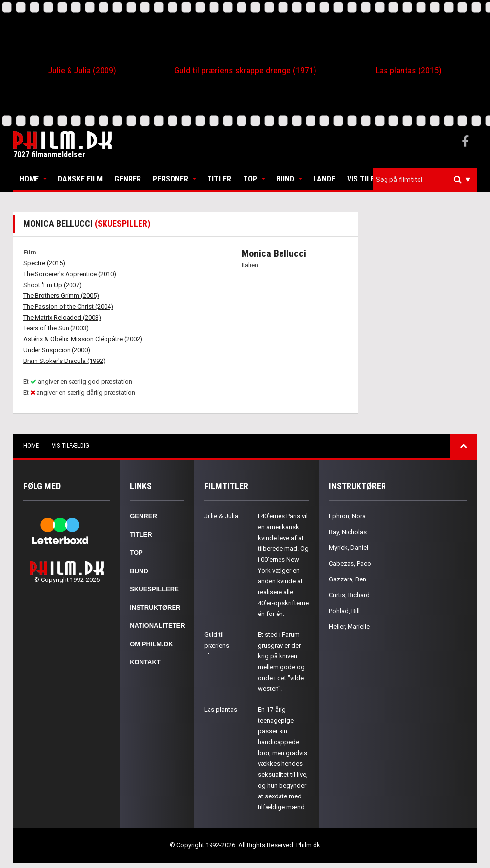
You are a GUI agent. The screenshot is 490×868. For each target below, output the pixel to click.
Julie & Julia (221, 516)
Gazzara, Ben (348, 579)
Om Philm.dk (151, 644)
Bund (285, 179)
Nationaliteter (157, 626)
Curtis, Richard (349, 595)
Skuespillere (154, 589)
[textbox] (427, 180)
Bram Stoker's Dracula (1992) (64, 361)
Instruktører (155, 607)
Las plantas (221, 709)
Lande (324, 179)
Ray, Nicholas (348, 532)
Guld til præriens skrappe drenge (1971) (245, 70)
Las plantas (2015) (409, 70)
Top (250, 179)
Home (29, 179)
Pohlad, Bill (344, 611)
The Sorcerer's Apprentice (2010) (70, 274)
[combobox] (425, 180)
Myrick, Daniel (349, 548)
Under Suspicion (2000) (57, 350)
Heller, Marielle (349, 627)
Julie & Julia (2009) (82, 70)
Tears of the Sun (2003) (56, 328)
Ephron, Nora (347, 516)
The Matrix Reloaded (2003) (62, 317)
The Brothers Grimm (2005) (61, 296)
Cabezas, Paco (350, 563)
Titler (219, 179)
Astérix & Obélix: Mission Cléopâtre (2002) (83, 339)
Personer (171, 179)
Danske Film (80, 179)
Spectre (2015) (44, 263)
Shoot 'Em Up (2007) (52, 285)
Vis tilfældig (372, 179)
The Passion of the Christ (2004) (68, 307)
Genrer (128, 179)
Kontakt (145, 662)
